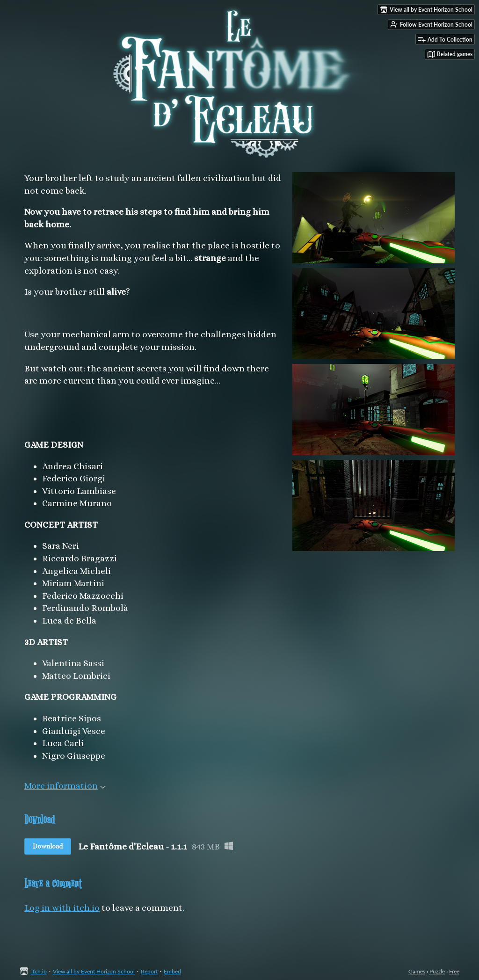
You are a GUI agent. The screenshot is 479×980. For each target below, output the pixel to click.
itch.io (39, 971)
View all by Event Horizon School (94, 971)
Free (454, 971)
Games (417, 971)
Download (48, 846)
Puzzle (437, 971)
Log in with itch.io (62, 908)
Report (149, 971)
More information (65, 786)
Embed (172, 971)
